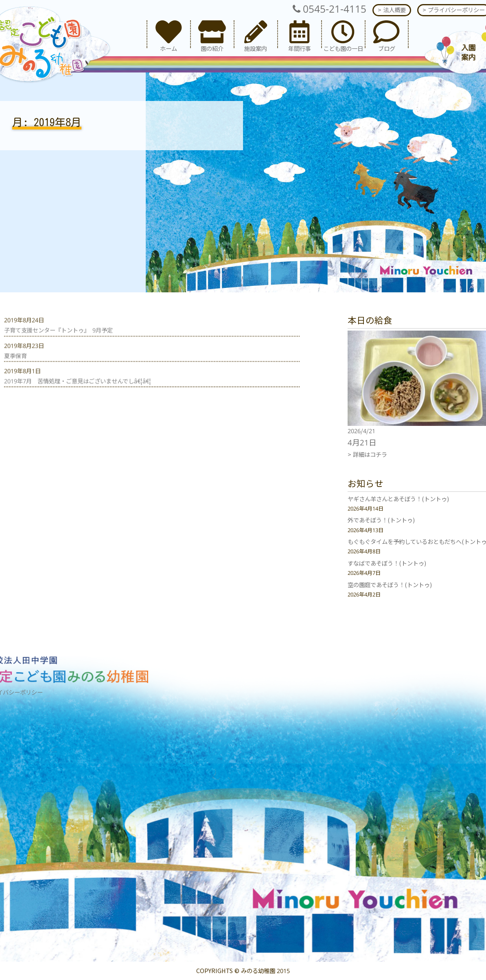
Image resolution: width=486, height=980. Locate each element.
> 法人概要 (392, 10)
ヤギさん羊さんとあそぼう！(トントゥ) (398, 499)
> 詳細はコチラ (367, 455)
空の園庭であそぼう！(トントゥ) (390, 585)
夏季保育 (15, 371)
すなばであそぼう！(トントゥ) (387, 563)
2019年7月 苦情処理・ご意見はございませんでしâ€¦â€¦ (78, 396)
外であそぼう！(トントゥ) (381, 520)
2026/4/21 (361, 431)
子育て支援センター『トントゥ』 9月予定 (58, 345)
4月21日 (362, 442)
